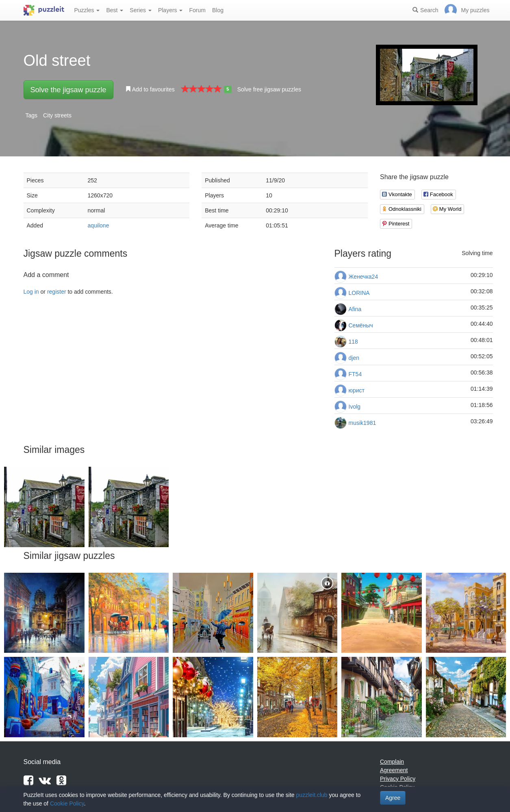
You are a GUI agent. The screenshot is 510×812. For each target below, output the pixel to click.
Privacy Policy (398, 779)
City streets (57, 115)
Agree (393, 798)
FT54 (355, 374)
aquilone (99, 225)
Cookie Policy (67, 803)
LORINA (359, 293)
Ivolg (355, 407)
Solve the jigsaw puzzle (68, 90)
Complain (392, 762)
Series (141, 10)
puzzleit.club (312, 795)
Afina (355, 309)
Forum (197, 10)
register (57, 292)
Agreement (394, 770)
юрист (357, 390)
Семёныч (361, 325)
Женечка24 (364, 277)
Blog (218, 10)
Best (115, 10)
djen (354, 358)
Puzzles (87, 10)
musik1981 (362, 423)
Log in (31, 292)
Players (170, 10)
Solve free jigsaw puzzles (269, 89)
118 (353, 342)
